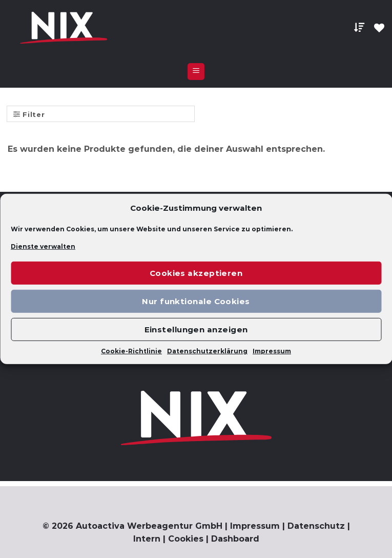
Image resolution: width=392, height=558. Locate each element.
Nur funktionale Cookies (196, 301)
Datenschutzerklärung (207, 351)
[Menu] (196, 72)
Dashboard (235, 539)
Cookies (186, 539)
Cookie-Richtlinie (131, 351)
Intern (147, 539)
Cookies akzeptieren (196, 273)
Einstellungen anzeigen (196, 330)
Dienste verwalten (43, 246)
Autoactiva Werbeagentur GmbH (149, 526)
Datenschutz (316, 526)
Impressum (272, 351)
